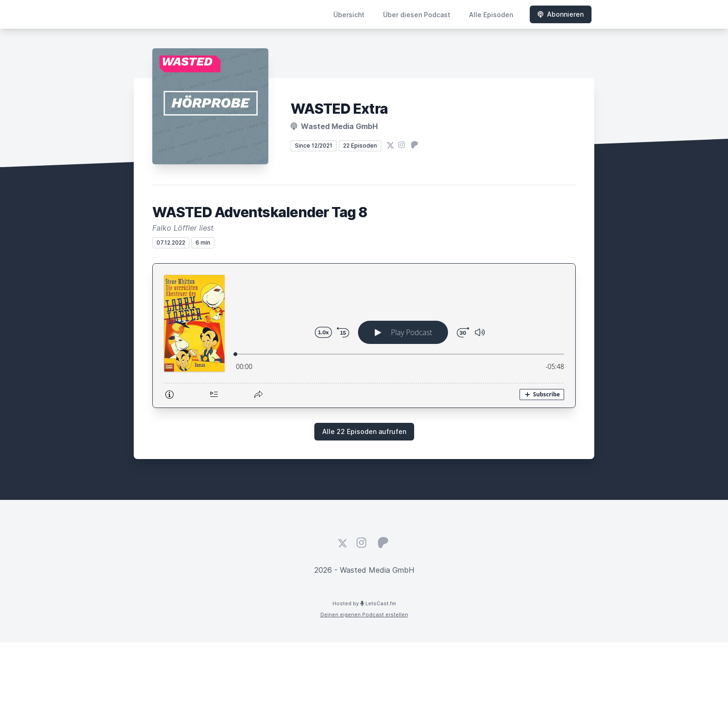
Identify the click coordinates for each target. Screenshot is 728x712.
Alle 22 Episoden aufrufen (364, 431)
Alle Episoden (491, 15)
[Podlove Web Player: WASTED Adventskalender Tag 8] (364, 336)
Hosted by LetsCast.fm (364, 603)
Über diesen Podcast (417, 15)
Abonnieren (561, 14)
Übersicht (349, 15)
